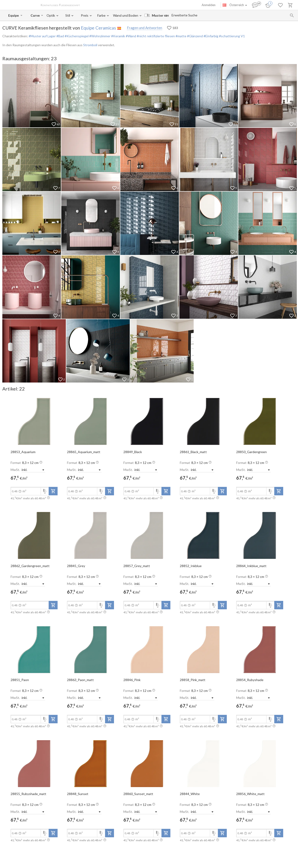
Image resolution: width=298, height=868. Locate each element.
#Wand (131, 36)
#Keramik (118, 36)
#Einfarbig (211, 36)
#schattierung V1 (232, 36)
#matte (181, 36)
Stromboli (90, 45)
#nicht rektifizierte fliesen (155, 36)
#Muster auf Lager (42, 36)
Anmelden (209, 5)
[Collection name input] (35, 15)
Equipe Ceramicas (98, 28)
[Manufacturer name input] (14, 15)
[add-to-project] (53, 491)
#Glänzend (195, 36)
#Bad (60, 36)
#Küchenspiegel (76, 36)
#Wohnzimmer (100, 36)
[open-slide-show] (34, 421)
